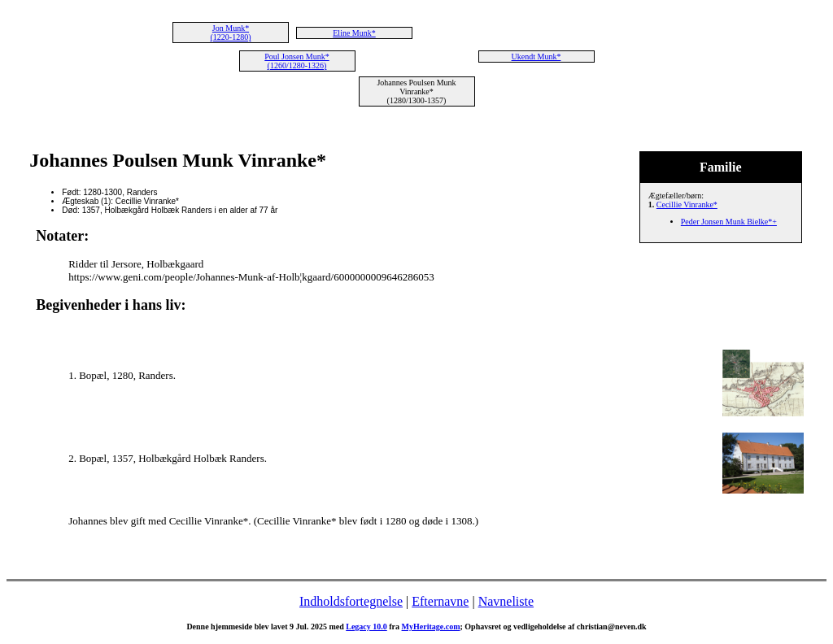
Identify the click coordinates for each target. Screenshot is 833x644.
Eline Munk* (354, 33)
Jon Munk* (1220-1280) (231, 33)
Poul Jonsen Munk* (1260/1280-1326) (297, 61)
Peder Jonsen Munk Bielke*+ (729, 222)
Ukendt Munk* (536, 57)
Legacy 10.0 (366, 627)
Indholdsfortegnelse (351, 601)
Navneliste (506, 601)
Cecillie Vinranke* (687, 205)
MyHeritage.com (431, 627)
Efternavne (440, 601)
